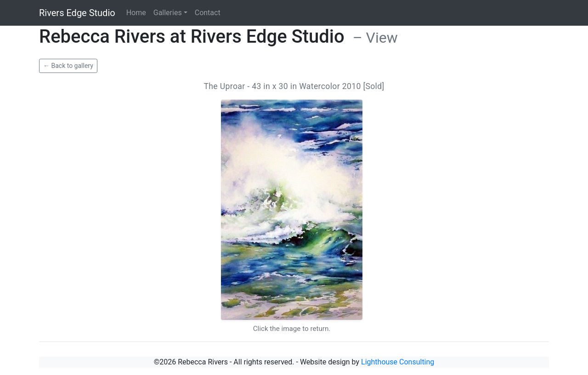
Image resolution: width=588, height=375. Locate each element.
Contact (208, 13)
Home (136, 13)
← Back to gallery (68, 66)
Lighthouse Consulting (398, 362)
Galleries (168, 13)
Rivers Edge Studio (77, 13)
